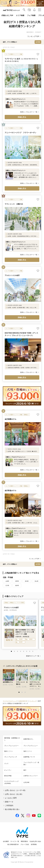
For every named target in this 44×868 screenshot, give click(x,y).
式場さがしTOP (7, 15)
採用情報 (34, 844)
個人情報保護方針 (13, 844)
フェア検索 (31, 15)
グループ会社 (25, 844)
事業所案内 (24, 841)
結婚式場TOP (23, 701)
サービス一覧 (15, 841)
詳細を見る (22, 117)
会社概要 (6, 841)
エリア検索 (20, 15)
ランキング (33, 701)
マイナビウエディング (10, 701)
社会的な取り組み (35, 841)
